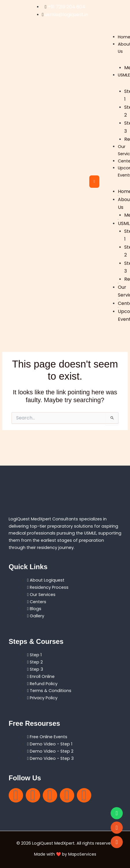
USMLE (124, 75)
